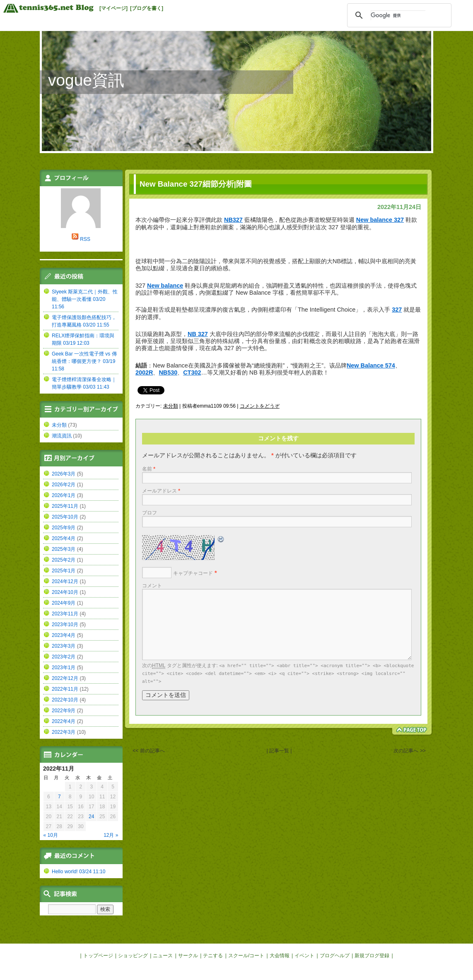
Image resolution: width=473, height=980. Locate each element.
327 (397, 310)
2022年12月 (65, 678)
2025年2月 (64, 560)
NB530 (168, 372)
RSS (85, 239)
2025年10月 (65, 517)
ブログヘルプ (335, 956)
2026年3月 (64, 474)
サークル (188, 956)
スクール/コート (246, 956)
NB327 (233, 220)
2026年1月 (64, 495)
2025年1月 (64, 571)
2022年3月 (64, 732)
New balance (165, 286)
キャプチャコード (193, 573)
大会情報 (280, 956)
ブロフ (150, 513)
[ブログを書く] (147, 8)
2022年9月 (64, 711)
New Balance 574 (371, 365)
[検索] (398, 15)
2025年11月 (65, 506)
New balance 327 (380, 220)
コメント (152, 586)
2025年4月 (64, 538)
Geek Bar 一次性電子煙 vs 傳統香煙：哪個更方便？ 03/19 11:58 (84, 361)
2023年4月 (64, 635)
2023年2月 (64, 657)
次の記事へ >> (409, 751)
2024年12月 (65, 581)
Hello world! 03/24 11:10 (78, 872)
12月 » (111, 835)
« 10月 (51, 835)
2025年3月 (64, 549)
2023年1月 (64, 668)
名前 (149, 469)
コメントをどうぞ (260, 406)
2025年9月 (64, 528)
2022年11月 (65, 689)
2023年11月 (65, 614)
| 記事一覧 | (279, 751)
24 (91, 817)
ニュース (163, 956)
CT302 (192, 372)
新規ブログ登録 (372, 956)
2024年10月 (65, 592)
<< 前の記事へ (148, 751)
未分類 (171, 406)
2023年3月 (64, 646)
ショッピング (133, 956)
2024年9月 (64, 603)
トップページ (98, 956)
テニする (213, 956)
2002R (144, 372)
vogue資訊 (86, 80)
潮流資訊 (62, 436)
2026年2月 (64, 485)
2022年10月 (65, 700)
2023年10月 (65, 625)
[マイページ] (113, 8)
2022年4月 (64, 721)
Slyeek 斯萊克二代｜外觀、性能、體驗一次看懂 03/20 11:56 (85, 299)
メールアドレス (161, 491)
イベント (304, 956)
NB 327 (198, 334)
